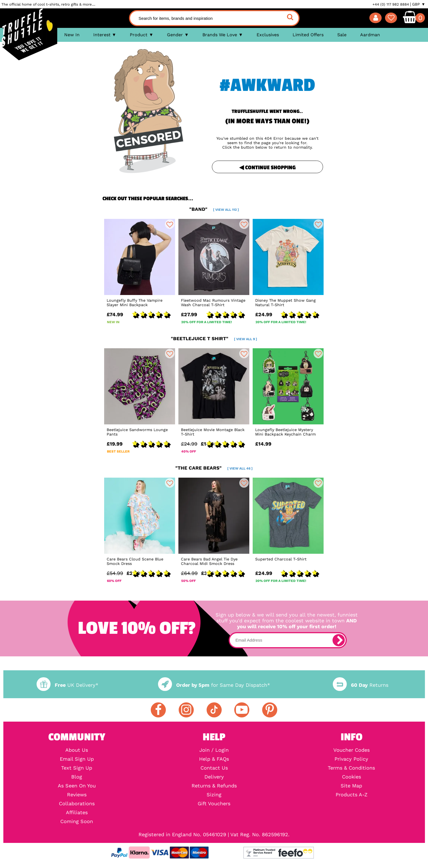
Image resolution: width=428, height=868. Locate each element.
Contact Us (214, 768)
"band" (214, 209)
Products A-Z (352, 795)
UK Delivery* (67, 685)
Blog (77, 777)
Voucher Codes (352, 750)
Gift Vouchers (214, 804)
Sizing (214, 795)
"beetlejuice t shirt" (214, 339)
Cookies (352, 777)
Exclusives (268, 35)
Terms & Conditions (351, 768)
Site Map (351, 786)
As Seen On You (77, 786)
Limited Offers (308, 35)
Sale (342, 35)
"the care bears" (214, 468)
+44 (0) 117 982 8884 (391, 4)
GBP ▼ (419, 4)
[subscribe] (339, 640)
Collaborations (77, 804)
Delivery (214, 777)
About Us (77, 750)
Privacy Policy (351, 759)
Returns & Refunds (214, 786)
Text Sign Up (77, 768)
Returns (360, 685)
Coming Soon (77, 821)
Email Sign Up (77, 759)
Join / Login (214, 750)
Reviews (77, 795)
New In (72, 35)
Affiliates (77, 813)
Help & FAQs (214, 759)
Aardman (370, 35)
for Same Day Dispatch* (214, 685)
